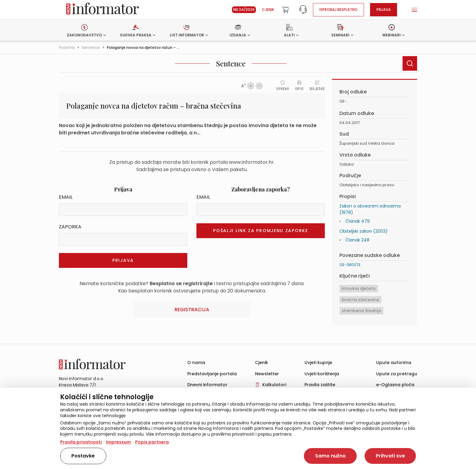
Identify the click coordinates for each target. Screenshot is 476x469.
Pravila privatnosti (81, 442)
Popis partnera (152, 442)
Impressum (118, 442)
